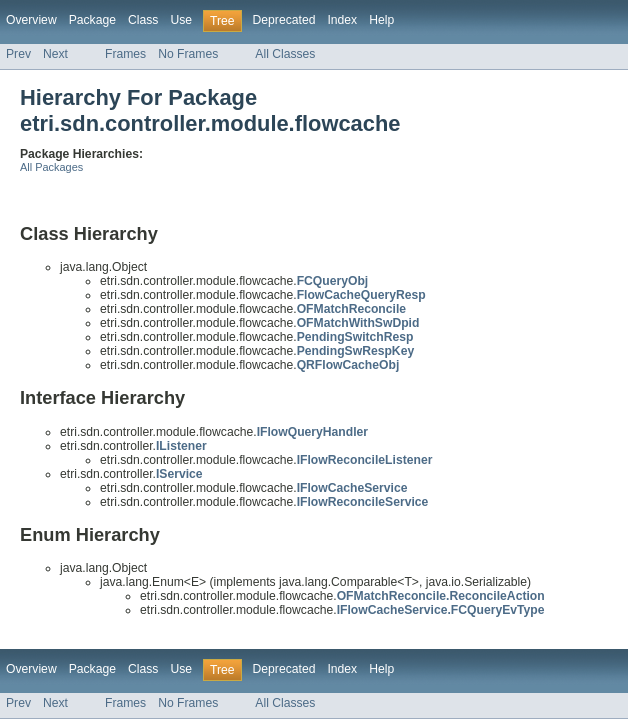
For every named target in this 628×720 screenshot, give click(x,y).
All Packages (51, 167)
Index (342, 20)
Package (92, 20)
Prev (18, 54)
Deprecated (284, 20)
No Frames (188, 54)
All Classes (285, 54)
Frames (125, 54)
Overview (31, 20)
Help (381, 20)
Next (55, 54)
